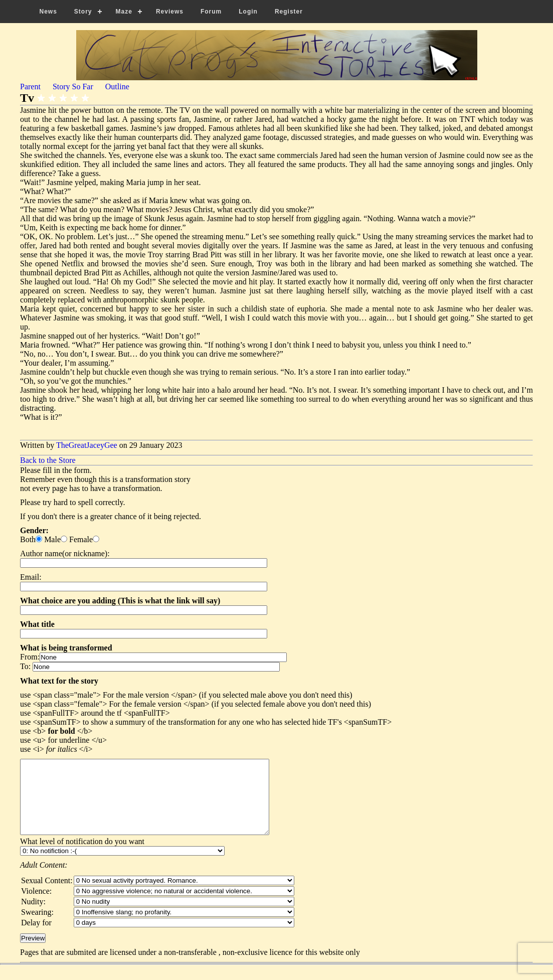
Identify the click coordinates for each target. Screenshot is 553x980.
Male (52, 539)
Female (81, 539)
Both (28, 539)
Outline (117, 87)
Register (289, 12)
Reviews (170, 12)
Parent (30, 87)
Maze (124, 12)
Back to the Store (48, 460)
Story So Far (73, 87)
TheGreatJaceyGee (87, 445)
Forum (211, 12)
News (48, 12)
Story (83, 12)
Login (248, 12)
